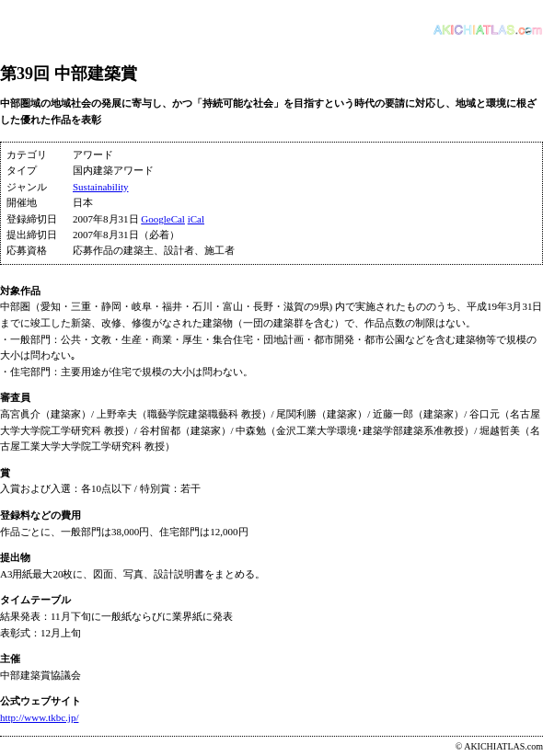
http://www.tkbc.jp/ (39, 717)
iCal (196, 219)
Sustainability (101, 187)
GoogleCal (163, 219)
